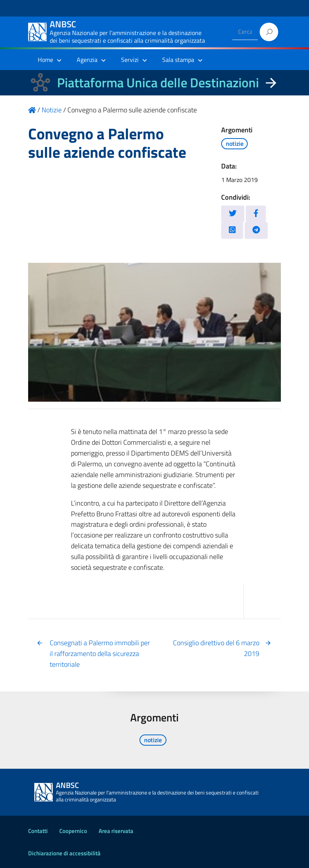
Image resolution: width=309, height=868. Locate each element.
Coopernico (73, 831)
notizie (235, 144)
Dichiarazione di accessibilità (64, 853)
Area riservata (116, 831)
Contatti (38, 831)
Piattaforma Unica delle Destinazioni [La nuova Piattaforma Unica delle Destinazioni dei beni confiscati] (158, 83)
